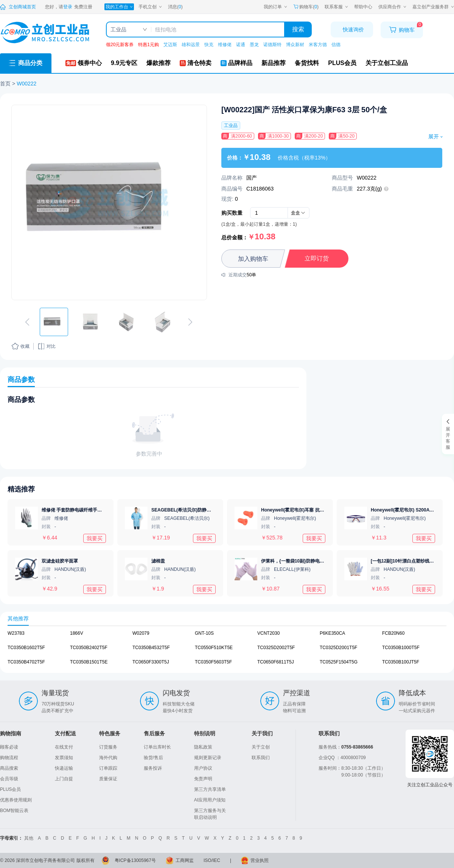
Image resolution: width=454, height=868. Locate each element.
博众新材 (295, 45)
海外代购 (108, 758)
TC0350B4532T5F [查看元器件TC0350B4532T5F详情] (151, 648)
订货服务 (108, 747)
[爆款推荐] (159, 63)
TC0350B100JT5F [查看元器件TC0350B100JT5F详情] (401, 662)
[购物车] (402, 30)
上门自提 (64, 779)
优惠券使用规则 (16, 800)
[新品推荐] (274, 63)
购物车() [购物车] (306, 7)
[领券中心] (84, 63)
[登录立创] (68, 7)
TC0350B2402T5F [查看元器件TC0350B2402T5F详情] (89, 648)
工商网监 (185, 860)
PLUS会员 (10, 789)
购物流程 (9, 758)
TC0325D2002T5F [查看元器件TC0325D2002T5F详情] (276, 648)
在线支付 (64, 747)
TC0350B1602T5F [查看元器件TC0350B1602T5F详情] (26, 648)
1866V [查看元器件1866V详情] (77, 633)
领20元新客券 (120, 45)
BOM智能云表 (14, 811)
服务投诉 (153, 768)
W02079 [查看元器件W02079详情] (141, 633)
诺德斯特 (272, 45)
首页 (5, 84)
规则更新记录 (208, 758)
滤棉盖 (158, 561)
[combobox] (299, 213)
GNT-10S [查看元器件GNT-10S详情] (204, 633)
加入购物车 (253, 259)
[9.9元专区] (124, 63)
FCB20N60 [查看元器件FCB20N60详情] (393, 633)
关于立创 (261, 747)
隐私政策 (203, 747)
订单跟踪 (108, 768)
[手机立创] (150, 7)
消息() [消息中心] (175, 7)
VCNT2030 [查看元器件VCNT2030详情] (268, 633)
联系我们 (261, 758)
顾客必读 (9, 747)
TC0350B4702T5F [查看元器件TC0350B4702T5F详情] (26, 662)
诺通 (241, 45)
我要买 (95, 538)
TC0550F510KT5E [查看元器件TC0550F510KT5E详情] (214, 648)
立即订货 (317, 258)
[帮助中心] (363, 7)
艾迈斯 (170, 45)
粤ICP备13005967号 (135, 860)
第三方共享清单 (210, 789)
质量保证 (108, 779)
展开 (435, 136)
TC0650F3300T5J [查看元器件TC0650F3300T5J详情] (151, 662)
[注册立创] (83, 7)
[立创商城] (18, 7)
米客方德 (318, 45)
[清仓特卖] (196, 63)
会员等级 (9, 779)
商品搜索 (9, 768)
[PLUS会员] (342, 63)
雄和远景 (191, 45)
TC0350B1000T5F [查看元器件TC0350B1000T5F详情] (401, 648)
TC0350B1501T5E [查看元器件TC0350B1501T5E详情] (89, 662)
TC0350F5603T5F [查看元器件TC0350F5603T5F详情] (213, 662)
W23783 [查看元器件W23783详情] (16, 633)
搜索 (298, 29)
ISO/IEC (212, 860)
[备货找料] (307, 63)
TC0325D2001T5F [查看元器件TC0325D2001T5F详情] (338, 648)
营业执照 (260, 860)
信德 (336, 45)
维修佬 (225, 45)
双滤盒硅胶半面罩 (60, 561)
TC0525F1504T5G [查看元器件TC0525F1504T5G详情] (339, 662)
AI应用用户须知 (210, 800)
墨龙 (254, 45)
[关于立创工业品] (387, 63)
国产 (252, 178)
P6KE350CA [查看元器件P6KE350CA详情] (332, 633)
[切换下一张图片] (190, 322)
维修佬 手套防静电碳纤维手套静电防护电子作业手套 (94, 510)
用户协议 (203, 768)
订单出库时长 (157, 747)
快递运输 (64, 768)
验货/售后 (153, 758)
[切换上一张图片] (27, 322)
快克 (209, 45)
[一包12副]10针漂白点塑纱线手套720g (410, 561)
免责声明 (203, 779)
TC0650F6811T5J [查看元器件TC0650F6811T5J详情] (276, 662)
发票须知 (64, 758)
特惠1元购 (148, 45)
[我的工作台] (119, 7)
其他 (29, 838)
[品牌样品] (236, 63)
